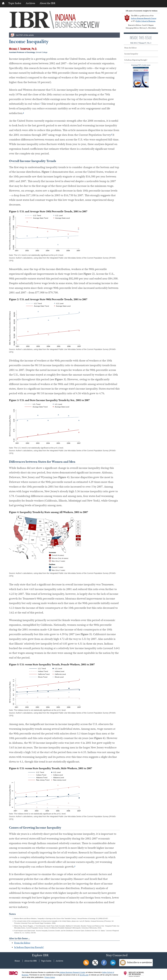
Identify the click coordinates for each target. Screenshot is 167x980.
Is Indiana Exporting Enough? (29, 947)
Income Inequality (131, 54)
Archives (30, 3)
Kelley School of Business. (146, 21)
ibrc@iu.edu (84, 975)
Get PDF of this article (25, 35)
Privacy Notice (50, 977)
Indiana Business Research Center (144, 18)
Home (17, 961)
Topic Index (15, 3)
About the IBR (47, 3)
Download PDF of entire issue (141, 76)
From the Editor (22, 943)
